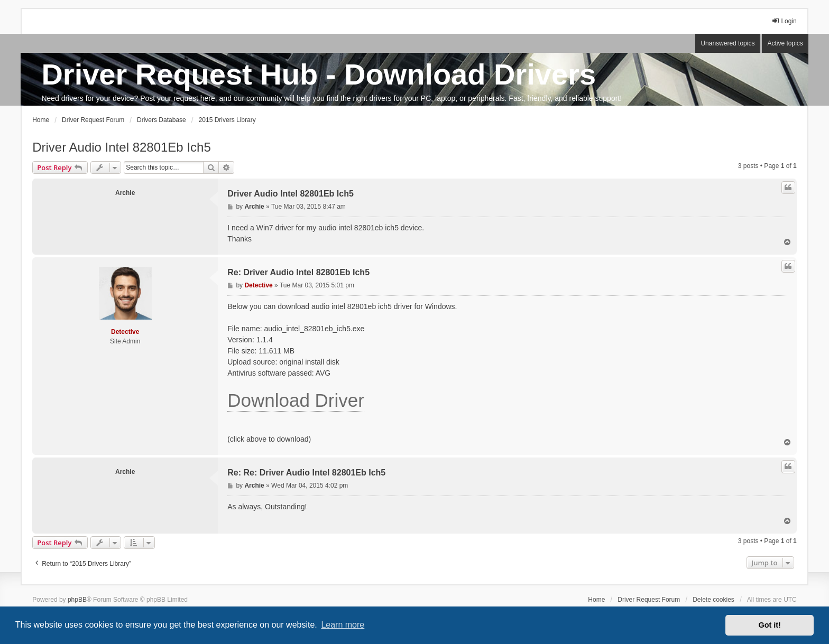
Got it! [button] (770, 625)
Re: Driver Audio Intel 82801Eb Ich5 (298, 272)
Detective (125, 332)
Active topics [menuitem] (785, 43)
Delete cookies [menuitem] (713, 600)
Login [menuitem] (784, 21)
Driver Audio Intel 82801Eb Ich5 (122, 147)
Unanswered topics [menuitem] (727, 43)
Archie (125, 193)
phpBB (77, 600)
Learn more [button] (343, 625)
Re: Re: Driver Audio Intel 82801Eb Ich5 (306, 473)
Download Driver (296, 400)
